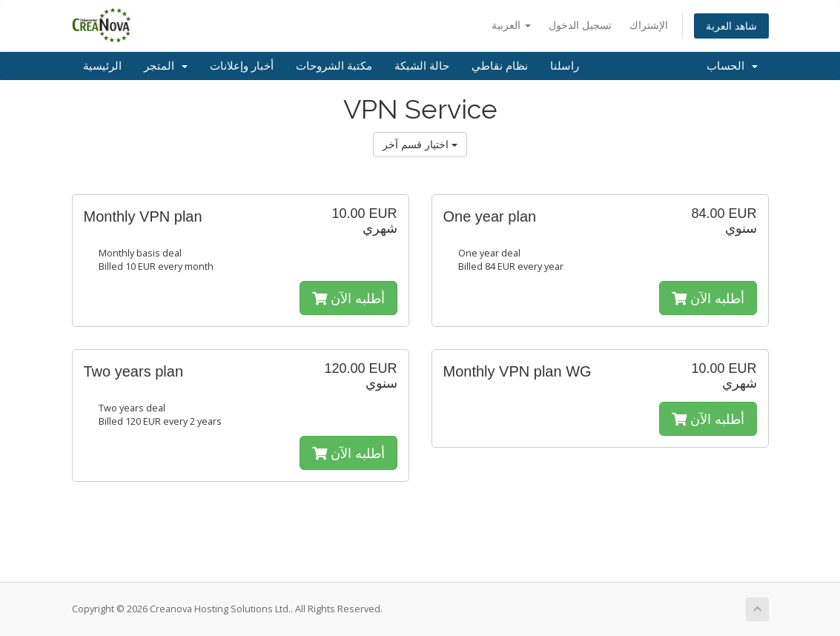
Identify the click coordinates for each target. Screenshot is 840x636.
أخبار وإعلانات (242, 66)
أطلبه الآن (348, 298)
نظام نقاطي (500, 66)
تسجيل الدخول (580, 25)
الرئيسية (102, 66)
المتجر (166, 66)
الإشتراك (649, 25)
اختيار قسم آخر (420, 144)
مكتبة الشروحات (334, 66)
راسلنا (565, 66)
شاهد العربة (731, 26)
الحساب (732, 66)
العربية (511, 25)
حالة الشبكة (422, 66)
